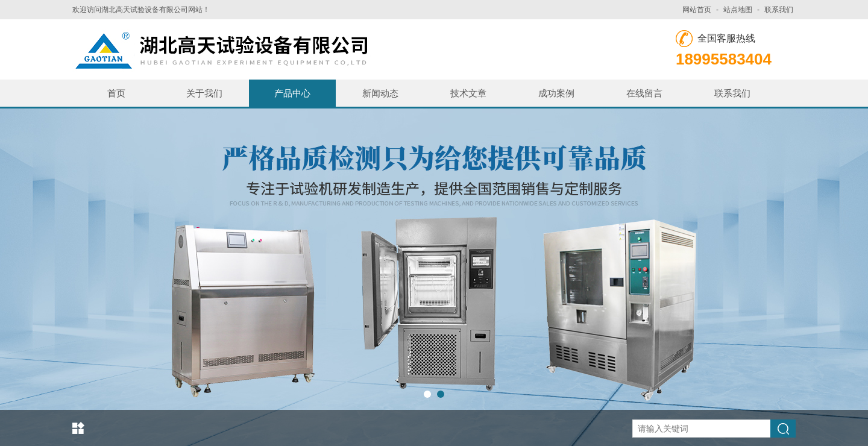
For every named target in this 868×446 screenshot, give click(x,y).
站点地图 (738, 10)
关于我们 (204, 93)
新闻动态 (380, 93)
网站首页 (697, 10)
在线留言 (644, 93)
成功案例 (556, 93)
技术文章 (468, 93)
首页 (116, 93)
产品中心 (292, 93)
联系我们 (779, 10)
